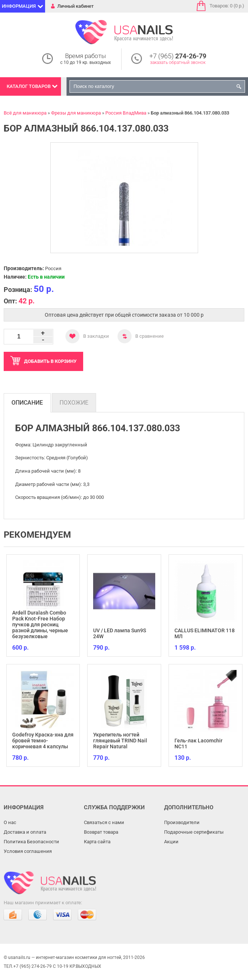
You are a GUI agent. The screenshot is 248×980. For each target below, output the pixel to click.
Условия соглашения (28, 851)
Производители (182, 822)
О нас (10, 822)
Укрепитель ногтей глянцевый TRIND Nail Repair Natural (120, 741)
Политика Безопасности (31, 842)
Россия (53, 268)
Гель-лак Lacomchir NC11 (198, 743)
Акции (171, 842)
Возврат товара (101, 832)
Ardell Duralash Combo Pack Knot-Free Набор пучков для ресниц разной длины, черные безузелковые (40, 625)
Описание (27, 403)
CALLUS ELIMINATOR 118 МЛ (205, 633)
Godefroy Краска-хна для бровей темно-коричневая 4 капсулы (43, 741)
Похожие (74, 403)
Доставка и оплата (25, 832)
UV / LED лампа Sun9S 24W (120, 633)
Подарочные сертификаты (194, 832)
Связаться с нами (104, 822)
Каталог (29, 86)
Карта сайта (97, 842)
